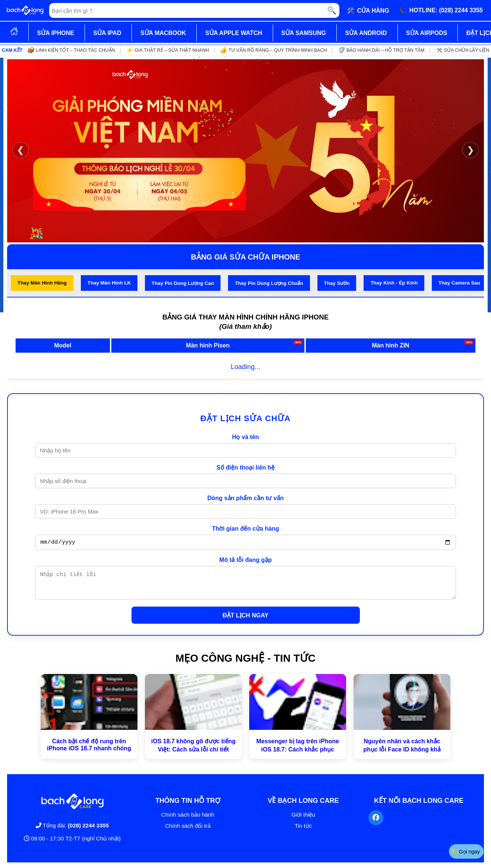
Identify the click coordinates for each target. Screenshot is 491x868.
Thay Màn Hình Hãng (42, 283)
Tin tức (303, 831)
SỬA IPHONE (55, 33)
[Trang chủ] (25, 10)
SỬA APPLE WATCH (234, 33)
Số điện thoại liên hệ (245, 468)
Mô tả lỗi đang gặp (246, 561)
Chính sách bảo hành (188, 820)
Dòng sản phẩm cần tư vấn (245, 498)
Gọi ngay (465, 851)
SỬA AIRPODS (427, 33)
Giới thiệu (303, 820)
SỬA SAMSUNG (304, 33)
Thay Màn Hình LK (109, 283)
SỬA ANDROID (366, 33)
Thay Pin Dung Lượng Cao (183, 283)
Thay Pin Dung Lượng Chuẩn (269, 283)
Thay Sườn (337, 283)
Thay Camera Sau (459, 283)
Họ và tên (245, 437)
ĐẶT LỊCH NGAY (246, 621)
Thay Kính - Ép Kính (394, 283)
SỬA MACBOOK (163, 33)
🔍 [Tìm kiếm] (332, 10)
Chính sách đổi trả (188, 831)
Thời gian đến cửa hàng (245, 529)
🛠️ (368, 10)
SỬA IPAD (107, 33)
